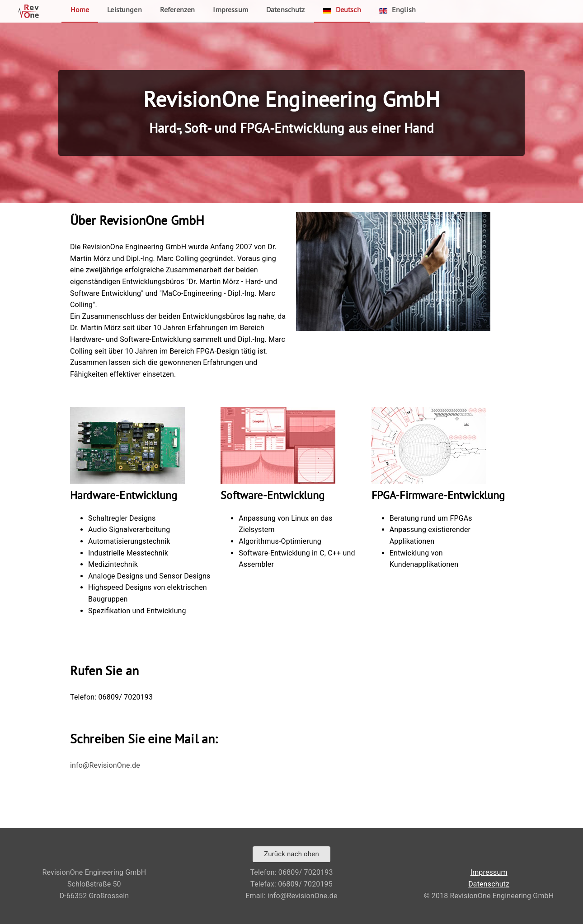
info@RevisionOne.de (105, 765)
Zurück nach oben (291, 854)
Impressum (230, 10)
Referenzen (178, 10)
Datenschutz (286, 10)
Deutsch (342, 10)
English (397, 10)
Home (80, 10)
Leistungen (125, 10)
